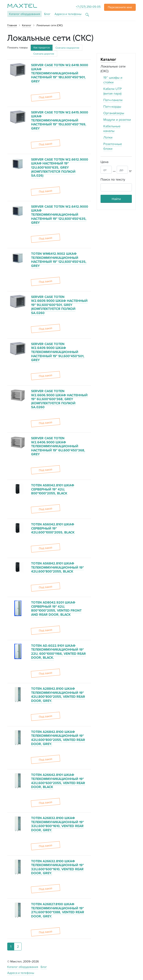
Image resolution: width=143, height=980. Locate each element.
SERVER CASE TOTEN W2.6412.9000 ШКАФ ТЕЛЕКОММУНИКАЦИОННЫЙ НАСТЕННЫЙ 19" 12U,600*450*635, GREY (60, 215)
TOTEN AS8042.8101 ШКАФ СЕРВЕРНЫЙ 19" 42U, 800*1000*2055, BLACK (53, 489)
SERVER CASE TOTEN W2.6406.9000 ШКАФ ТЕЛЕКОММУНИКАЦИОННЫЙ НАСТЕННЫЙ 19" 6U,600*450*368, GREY (58, 446)
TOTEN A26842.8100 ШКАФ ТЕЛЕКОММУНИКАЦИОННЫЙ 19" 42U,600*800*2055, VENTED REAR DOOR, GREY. (58, 738)
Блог (47, 14)
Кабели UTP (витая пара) (113, 91)
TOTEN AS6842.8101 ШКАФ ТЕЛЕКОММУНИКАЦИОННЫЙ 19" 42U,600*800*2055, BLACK (57, 567)
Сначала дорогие (44, 54)
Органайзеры (114, 113)
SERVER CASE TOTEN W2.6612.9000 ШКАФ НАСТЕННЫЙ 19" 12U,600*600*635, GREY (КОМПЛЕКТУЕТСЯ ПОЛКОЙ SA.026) (60, 167)
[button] (120, 7)
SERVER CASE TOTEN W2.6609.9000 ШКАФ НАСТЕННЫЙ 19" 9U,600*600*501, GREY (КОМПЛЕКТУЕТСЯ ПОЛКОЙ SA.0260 (59, 305)
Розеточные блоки (113, 146)
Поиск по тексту (113, 179)
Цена (104, 162)
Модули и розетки (117, 120)
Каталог (25, 14)
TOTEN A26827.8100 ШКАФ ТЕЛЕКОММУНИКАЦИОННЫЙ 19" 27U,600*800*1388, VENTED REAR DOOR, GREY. (58, 910)
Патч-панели (113, 100)
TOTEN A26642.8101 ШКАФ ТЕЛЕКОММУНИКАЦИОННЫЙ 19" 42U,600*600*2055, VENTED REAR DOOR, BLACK (58, 781)
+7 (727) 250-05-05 (88, 7)
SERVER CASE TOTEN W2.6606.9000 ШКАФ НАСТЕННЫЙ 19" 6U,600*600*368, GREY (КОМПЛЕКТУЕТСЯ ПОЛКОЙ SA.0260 (59, 399)
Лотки (108, 137)
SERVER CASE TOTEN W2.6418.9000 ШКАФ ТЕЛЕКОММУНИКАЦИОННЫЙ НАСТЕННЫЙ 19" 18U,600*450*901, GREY (60, 73)
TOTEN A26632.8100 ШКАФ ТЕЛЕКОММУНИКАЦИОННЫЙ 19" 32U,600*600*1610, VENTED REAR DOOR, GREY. (57, 867)
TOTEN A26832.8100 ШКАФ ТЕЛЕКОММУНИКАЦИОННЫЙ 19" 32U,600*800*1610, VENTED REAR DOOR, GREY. (57, 824)
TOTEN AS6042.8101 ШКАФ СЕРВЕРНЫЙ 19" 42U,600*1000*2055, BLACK (53, 528)
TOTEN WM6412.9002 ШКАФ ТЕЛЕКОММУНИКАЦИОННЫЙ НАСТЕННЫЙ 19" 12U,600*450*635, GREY (59, 260)
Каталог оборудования (23, 967)
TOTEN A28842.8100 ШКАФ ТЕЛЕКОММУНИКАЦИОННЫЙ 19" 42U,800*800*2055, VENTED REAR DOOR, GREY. (58, 695)
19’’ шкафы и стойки (113, 80)
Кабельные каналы (112, 128)
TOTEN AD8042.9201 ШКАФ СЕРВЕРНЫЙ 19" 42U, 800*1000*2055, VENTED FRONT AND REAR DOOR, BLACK (56, 609)
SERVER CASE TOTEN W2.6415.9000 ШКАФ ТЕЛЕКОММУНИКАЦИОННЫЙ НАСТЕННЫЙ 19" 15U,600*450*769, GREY (60, 120)
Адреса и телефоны (68, 14)
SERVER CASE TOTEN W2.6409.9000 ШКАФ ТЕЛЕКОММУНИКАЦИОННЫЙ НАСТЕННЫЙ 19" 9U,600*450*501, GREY (58, 352)
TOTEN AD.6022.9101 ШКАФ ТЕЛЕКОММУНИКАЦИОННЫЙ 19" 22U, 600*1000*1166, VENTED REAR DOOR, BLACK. (58, 652)
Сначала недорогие (67, 48)
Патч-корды (112, 106)
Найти (116, 199)
